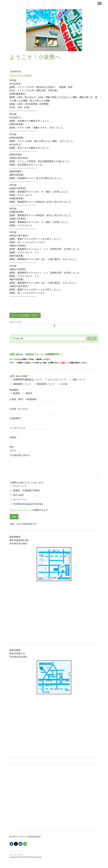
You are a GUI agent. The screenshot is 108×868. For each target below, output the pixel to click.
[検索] (48, 338)
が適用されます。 (30, 510)
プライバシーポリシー (21, 510)
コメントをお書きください (25, 315)
